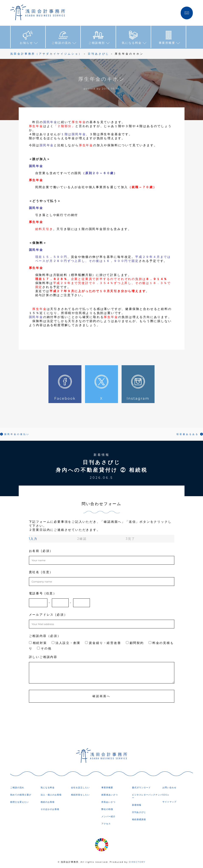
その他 (44, 648)
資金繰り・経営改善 (103, 643)
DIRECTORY (137, 862)
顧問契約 (135, 643)
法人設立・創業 (66, 643)
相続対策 (38, 643)
